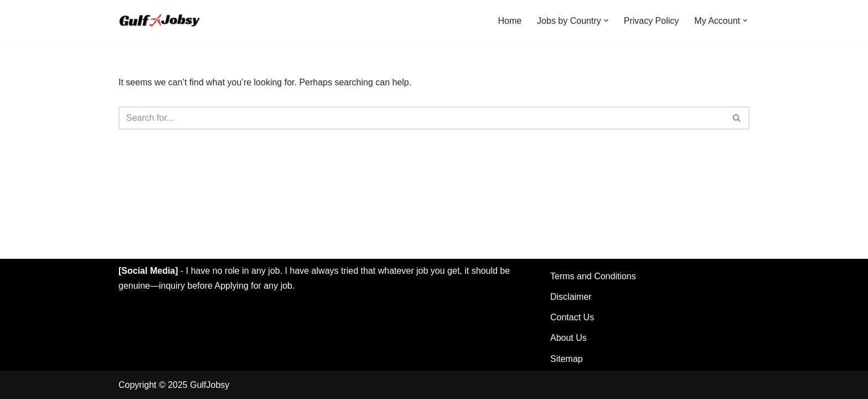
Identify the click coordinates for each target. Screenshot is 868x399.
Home (510, 21)
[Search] (422, 118)
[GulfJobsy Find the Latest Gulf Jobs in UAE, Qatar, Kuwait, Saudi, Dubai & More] (161, 21)
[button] (606, 21)
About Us (569, 338)
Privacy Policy (652, 21)
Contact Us (572, 317)
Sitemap (567, 359)
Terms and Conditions (593, 276)
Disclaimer (571, 297)
